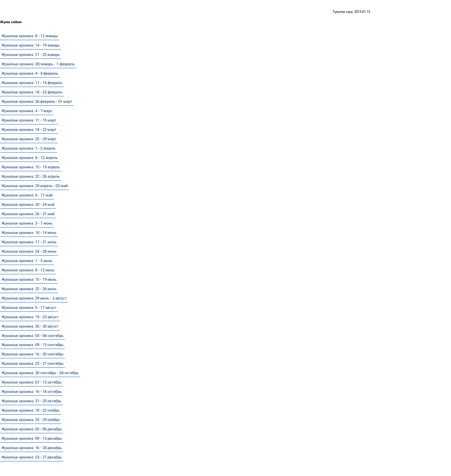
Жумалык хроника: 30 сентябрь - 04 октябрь (40, 373)
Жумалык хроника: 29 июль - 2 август (34, 298)
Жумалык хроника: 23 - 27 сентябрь (33, 363)
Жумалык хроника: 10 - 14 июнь (29, 233)
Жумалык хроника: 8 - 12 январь (30, 36)
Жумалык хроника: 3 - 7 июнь (27, 223)
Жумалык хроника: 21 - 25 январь (31, 55)
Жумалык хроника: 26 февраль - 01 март (37, 101)
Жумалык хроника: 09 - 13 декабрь (32, 438)
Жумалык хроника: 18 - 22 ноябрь (31, 410)
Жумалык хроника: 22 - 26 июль (29, 289)
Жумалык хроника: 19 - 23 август (30, 317)
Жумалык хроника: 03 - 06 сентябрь (33, 336)
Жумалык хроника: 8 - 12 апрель (30, 158)
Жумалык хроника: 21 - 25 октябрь (32, 401)
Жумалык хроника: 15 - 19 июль (29, 279)
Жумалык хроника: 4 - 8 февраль (30, 73)
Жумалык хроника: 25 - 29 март (29, 139)
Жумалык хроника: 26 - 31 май (28, 214)
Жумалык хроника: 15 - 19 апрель (31, 167)
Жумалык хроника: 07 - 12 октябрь (32, 382)
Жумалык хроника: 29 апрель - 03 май (35, 186)
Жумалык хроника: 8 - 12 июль (28, 270)
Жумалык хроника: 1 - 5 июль (27, 261)
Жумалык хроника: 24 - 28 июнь (29, 251)
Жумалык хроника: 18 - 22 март (29, 130)
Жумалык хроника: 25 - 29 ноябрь (31, 420)
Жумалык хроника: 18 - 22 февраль (32, 92)
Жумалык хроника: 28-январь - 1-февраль (38, 64)
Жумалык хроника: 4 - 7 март (27, 111)
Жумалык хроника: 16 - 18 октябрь (32, 392)
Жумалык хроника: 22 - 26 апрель (31, 176)
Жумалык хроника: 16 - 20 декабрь (32, 448)
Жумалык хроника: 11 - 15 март (29, 120)
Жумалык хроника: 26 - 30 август (30, 326)
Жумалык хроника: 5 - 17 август (29, 308)
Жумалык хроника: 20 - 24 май (28, 204)
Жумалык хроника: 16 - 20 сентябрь (33, 354)
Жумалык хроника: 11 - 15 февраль (32, 83)
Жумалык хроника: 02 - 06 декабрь (32, 429)
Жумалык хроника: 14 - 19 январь (31, 45)
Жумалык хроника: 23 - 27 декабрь (32, 457)
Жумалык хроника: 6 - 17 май (27, 195)
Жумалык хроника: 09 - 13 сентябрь (33, 345)
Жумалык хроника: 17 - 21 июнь (29, 242)
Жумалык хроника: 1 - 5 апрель (29, 148)
